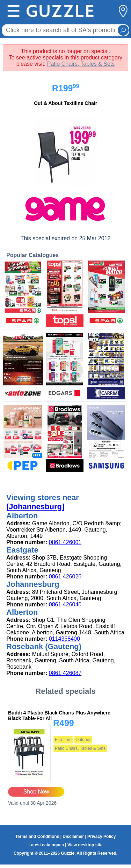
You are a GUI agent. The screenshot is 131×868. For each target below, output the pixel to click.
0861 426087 (65, 673)
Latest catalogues (46, 845)
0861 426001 (65, 542)
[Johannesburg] (35, 507)
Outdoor (83, 740)
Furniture (63, 740)
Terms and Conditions (37, 837)
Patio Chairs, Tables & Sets (81, 64)
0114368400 (64, 639)
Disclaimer (73, 837)
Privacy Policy (101, 837)
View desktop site (85, 845)
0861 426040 (65, 604)
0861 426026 (65, 577)
